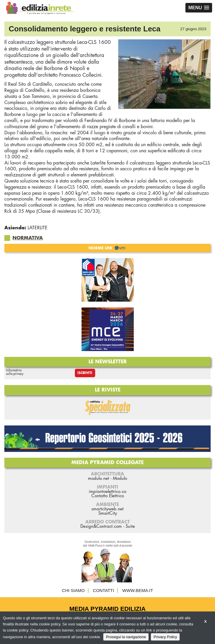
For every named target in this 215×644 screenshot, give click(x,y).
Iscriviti (85, 373)
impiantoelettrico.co (107, 492)
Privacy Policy (165, 637)
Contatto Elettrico (108, 496)
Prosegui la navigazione (126, 637)
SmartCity (108, 513)
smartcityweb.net (107, 509)
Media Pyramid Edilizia (107, 609)
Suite (130, 526)
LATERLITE (38, 228)
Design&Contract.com (101, 526)
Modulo (120, 478)
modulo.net (99, 478)
